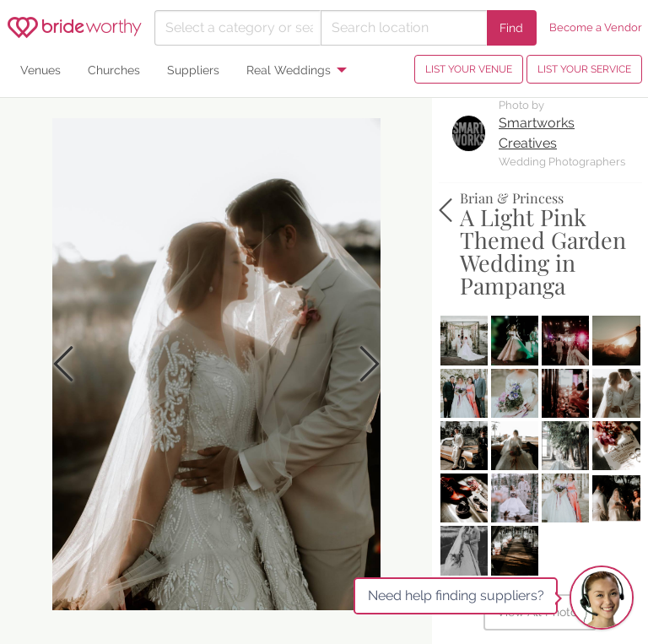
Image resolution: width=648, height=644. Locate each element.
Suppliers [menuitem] (193, 70)
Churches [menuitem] (114, 70)
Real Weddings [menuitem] (289, 70)
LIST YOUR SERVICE (584, 69)
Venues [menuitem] (40, 70)
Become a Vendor (596, 27)
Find (511, 27)
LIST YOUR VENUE (469, 69)
